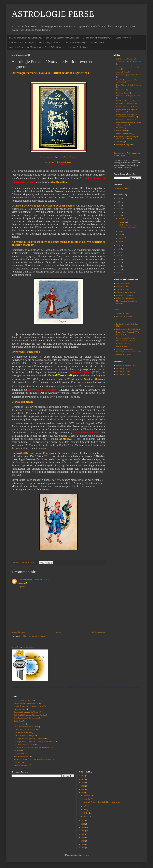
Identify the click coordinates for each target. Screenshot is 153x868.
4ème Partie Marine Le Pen (126, 292)
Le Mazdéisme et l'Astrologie (126, 107)
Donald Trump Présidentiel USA (97, 38)
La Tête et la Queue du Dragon (127, 101)
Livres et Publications (78, 47)
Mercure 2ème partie (123, 371)
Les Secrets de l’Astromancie (126, 120)
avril (121, 235)
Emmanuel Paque (25, 579)
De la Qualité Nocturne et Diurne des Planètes (30, 715)
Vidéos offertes (98, 43)
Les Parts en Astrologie (77, 43)
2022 (119, 212)
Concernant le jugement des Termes (129, 75)
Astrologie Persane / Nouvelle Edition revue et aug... (129, 226)
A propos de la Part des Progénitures (129, 62)
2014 (119, 266)
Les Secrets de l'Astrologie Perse (58, 162)
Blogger (86, 855)
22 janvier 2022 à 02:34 (41, 579)
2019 (119, 249)
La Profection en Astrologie (21, 43)
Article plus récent (19, 632)
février (121, 238)
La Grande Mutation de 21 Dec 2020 (26, 38)
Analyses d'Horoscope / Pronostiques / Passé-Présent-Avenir (37, 47)
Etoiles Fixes (121, 90)
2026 (119, 199)
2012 (119, 269)
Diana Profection (123, 38)
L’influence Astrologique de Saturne (129, 96)
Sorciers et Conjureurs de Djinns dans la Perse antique (128, 138)
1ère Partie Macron (123, 283)
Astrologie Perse (122, 72)
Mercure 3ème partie (123, 374)
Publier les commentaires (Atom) (33, 636)
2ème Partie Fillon (123, 286)
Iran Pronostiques (122, 93)
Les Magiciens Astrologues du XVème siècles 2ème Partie (127, 116)
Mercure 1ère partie (123, 368)
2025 (119, 202)
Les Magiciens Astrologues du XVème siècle (29, 739)
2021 (119, 216)
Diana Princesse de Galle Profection (129, 85)
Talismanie (120, 142)
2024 (119, 205)
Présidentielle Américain (125, 295)
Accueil (58, 632)
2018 (119, 252)
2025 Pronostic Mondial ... (125, 59)
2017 (119, 256)
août (121, 231)
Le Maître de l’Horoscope (125, 104)
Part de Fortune (122, 131)
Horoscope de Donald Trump (126, 365)
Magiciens (120, 128)
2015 (119, 263)
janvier (121, 241)
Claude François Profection (50, 43)
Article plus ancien (98, 632)
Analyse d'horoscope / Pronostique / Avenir (29, 706)
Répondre (22, 587)
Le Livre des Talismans (124, 317)
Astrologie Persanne (121, 188)
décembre (122, 219)
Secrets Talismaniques (124, 134)
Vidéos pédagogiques (124, 145)
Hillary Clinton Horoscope (125, 298)
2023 (119, 209)
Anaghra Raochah (122, 314)
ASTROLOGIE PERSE (53, 14)
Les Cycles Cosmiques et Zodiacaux (62, 38)
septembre (123, 222)
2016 (119, 259)
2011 (119, 273)
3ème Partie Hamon (123, 289)
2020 (119, 246)
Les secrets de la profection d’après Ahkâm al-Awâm (32, 747)
